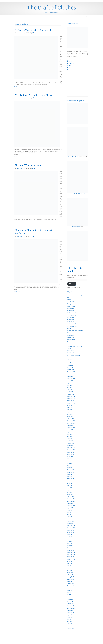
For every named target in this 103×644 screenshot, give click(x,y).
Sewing (69, 342)
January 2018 (70, 577)
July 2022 (69, 459)
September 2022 (71, 454)
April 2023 (69, 439)
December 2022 (71, 448)
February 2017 (71, 601)
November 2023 (71, 423)
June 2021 (70, 488)
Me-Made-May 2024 (72, 324)
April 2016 (69, 624)
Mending (69, 328)
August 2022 (70, 457)
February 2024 (71, 419)
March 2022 (70, 468)
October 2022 (70, 452)
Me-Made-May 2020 (72, 315)
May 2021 (69, 490)
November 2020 (71, 501)
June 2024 (70, 410)
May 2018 (69, 568)
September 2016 (71, 613)
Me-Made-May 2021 (72, 317)
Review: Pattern (71, 340)
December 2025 (71, 372)
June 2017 (70, 593)
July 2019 (69, 537)
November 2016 (71, 608)
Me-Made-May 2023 (72, 322)
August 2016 (70, 615)
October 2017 (70, 584)
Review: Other (70, 337)
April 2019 (69, 544)
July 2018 (69, 564)
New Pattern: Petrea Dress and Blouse (34, 95)
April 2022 (69, 465)
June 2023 (70, 434)
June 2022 (70, 461)
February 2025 (71, 394)
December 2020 (71, 499)
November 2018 (71, 555)
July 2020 (69, 510)
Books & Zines (81, 17)
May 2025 (69, 387)
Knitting (69, 304)
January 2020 (70, 523)
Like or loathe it (71, 306)
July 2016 (69, 617)
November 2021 (71, 477)
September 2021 (71, 481)
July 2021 (69, 486)
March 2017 (70, 599)
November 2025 (71, 374)
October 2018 (70, 557)
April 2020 (69, 517)
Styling (69, 344)
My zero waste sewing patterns (75, 331)
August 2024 (70, 405)
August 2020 (70, 508)
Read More (17, 87)
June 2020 (70, 512)
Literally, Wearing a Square (29, 165)
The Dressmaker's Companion (76, 262)
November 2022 (71, 450)
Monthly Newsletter (71, 17)
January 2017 (70, 604)
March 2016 (70, 626)
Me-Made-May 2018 (72, 311)
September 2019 (71, 532)
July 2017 (69, 590)
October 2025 (70, 376)
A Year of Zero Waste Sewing (74, 295)
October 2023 (70, 425)
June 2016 (70, 619)
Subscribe (72, 284)
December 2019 (71, 526)
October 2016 (70, 610)
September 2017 (71, 586)
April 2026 (69, 363)
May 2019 (69, 541)
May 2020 (69, 515)
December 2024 (71, 396)
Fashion (69, 299)
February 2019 (71, 548)
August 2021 (70, 483)
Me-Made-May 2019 (72, 313)
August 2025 (70, 381)
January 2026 (70, 370)
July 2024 (69, 408)
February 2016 (71, 628)
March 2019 (70, 546)
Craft (68, 297)
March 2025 (70, 392)
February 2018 (71, 575)
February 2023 (71, 443)
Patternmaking (71, 333)
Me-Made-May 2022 (72, 320)
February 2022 (71, 470)
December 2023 (71, 421)
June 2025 (70, 385)
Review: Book (70, 335)
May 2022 (69, 463)
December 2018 (71, 552)
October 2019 (70, 530)
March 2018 (70, 572)
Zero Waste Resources (41, 17)
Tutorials (69, 348)
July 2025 (69, 383)
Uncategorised (71, 351)
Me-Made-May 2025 (72, 326)
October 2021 (70, 479)
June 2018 (70, 566)
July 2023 (69, 432)
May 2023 (69, 437)
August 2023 (70, 430)
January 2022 (70, 472)
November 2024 (71, 399)
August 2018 (70, 561)
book (77, 194)
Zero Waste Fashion (72, 353)
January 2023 (70, 445)
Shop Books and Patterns (59, 17)
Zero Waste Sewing (76, 227)
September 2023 (71, 428)
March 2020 (70, 519)
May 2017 (69, 595)
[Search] (87, 17)
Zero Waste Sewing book (73, 355)
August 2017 (70, 588)
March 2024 (70, 416)
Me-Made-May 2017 (72, 308)
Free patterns (70, 302)
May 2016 (69, 622)
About (50, 17)
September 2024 (71, 403)
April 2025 (69, 390)
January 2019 (70, 550)
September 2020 (71, 506)
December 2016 (71, 606)
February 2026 (71, 367)
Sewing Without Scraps (73, 157)
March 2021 (70, 494)
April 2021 (69, 492)
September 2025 (71, 379)
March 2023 (70, 441)
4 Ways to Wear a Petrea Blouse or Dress (35, 30)
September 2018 (71, 559)
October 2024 (70, 401)
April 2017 (69, 597)
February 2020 (71, 521)
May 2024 (69, 412)
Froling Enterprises (61, 642)
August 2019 (70, 535)
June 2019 (70, 539)
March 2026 (70, 365)
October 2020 (70, 503)
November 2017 (71, 581)
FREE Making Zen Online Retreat (27, 17)
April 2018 (69, 570)
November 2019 (71, 528)
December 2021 (71, 474)
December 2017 (71, 579)
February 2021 (71, 497)
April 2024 (69, 414)
